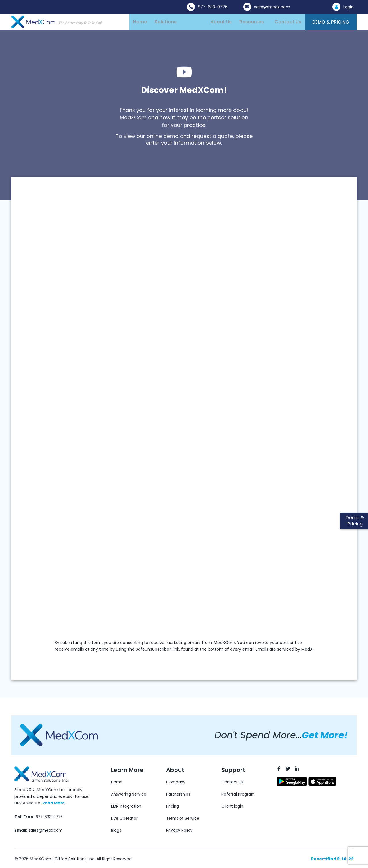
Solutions (164, 23)
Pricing (193, 23)
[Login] (336, 7)
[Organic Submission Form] (171, 421)
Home (140, 23)
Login (348, 7)
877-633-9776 (213, 7)
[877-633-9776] (191, 7)
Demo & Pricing (328, 23)
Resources (248, 23)
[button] (166, 23)
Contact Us (283, 23)
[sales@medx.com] (247, 7)
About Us (218, 23)
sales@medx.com (272, 7)
